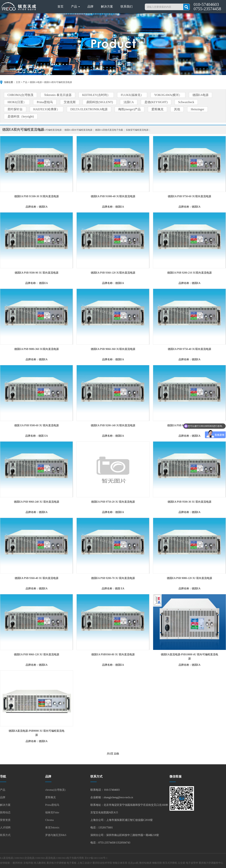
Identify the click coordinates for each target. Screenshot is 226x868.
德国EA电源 (36, 82)
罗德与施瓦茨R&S (56, 835)
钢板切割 (157, 863)
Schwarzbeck (186, 102)
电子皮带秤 (192, 863)
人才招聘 (5, 828)
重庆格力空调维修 (56, 863)
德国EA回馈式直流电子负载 (109, 130)
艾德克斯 (70, 102)
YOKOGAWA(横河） (168, 95)
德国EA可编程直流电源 (50, 130)
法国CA (129, 102)
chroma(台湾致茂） (56, 790)
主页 (18, 82)
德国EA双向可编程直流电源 (58, 82)
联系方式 (5, 835)
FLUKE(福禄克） (132, 95)
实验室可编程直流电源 (137, 130)
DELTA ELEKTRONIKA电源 (89, 109)
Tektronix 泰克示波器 (58, 95)
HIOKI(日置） (17, 102)
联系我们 (127, 7)
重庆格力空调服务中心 (211, 863)
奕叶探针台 (15, 109)
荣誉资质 (5, 820)
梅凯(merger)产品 (130, 109)
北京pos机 (133, 863)
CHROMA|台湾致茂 (20, 95)
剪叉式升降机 (170, 863)
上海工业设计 (85, 863)
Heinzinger (197, 109)
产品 (75, 7)
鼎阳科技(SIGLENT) (100, 102)
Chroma (49, 820)
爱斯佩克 (157, 109)
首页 (60, 7)
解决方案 (107, 7)
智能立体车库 (120, 863)
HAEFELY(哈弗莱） (47, 109)
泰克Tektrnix (52, 828)
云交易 (181, 863)
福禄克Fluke (52, 812)
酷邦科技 (18, 863)
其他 (177, 109)
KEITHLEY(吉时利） (96, 95)
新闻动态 (5, 812)
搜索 (186, 7)
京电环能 (28, 863)
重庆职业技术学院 (102, 863)
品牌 (90, 7)
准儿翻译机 (40, 863)
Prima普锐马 (45, 102)
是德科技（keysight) (21, 116)
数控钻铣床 (145, 863)
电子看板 (72, 863)
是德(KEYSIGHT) (156, 102)
